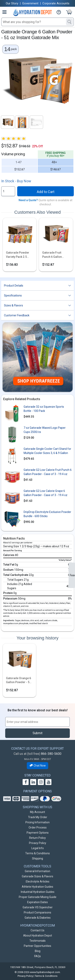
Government (30, 3)
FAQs (37, 956)
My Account (37, 812)
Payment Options (38, 833)
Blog (38, 951)
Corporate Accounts (56, 3)
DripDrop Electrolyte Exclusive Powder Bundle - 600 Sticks (47, 514)
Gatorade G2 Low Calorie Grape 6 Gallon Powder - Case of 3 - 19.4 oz (45, 493)
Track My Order (38, 817)
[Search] (69, 22)
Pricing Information (37, 822)
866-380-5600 (51, 754)
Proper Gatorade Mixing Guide (38, 897)
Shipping (37, 858)
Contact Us (37, 930)
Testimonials (37, 941)
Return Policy (37, 838)
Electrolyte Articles (38, 882)
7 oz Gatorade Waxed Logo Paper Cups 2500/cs (45, 430)
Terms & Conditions (37, 853)
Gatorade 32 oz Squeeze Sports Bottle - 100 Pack (44, 409)
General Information (37, 871)
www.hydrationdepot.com (45, 972)
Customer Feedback (17, 315)
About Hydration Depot (38, 936)
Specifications (13, 295)
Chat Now (38, 766)
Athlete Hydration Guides (37, 887)
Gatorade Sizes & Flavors (37, 876)
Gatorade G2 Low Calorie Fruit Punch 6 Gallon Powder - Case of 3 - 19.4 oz (48, 472)
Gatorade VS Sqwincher (38, 907)
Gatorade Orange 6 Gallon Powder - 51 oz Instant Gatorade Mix (19, 681)
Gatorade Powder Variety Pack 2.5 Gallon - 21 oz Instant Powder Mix (18, 255)
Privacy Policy (38, 843)
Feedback (72, 575)
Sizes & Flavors (13, 305)
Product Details (14, 286)
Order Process (38, 827)
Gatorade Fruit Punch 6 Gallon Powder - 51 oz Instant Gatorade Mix (56, 255)
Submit (37, 733)
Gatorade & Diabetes (38, 918)
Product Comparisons (37, 912)
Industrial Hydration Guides (38, 892)
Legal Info (38, 848)
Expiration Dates (37, 902)
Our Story (12, 3)
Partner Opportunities (37, 946)
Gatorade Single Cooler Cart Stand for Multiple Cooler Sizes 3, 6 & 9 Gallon (47, 451)
